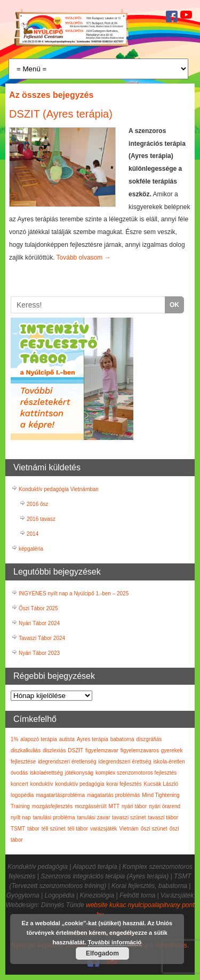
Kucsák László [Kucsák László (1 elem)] (161, 784)
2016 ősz (38, 504)
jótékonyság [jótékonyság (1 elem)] (79, 773)
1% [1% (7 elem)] (14, 739)
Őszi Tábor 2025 (38, 608)
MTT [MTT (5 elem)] (114, 806)
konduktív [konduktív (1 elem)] (42, 784)
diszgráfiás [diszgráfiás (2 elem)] (149, 739)
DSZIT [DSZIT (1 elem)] (75, 750)
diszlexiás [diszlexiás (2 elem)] (54, 750)
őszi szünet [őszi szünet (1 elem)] (154, 829)
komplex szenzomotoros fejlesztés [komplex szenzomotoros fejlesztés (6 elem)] (136, 773)
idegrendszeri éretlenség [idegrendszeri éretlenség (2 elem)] (67, 762)
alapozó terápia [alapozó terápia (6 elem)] (38, 739)
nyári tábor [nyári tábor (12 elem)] (134, 806)
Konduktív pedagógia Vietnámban (59, 489)
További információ (115, 942)
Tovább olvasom (84, 258)
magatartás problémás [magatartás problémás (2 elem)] (114, 795)
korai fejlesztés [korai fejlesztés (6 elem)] (124, 784)
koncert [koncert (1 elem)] (19, 784)
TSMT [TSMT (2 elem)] (18, 829)
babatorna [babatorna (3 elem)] (122, 739)
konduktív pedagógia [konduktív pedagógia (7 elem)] (79, 784)
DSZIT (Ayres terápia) (61, 114)
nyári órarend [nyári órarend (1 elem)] (165, 806)
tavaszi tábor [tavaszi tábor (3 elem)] (163, 817)
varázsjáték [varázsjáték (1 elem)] (104, 829)
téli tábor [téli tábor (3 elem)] (78, 829)
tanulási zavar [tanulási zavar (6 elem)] (94, 817)
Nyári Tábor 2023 (39, 653)
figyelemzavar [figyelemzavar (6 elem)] (102, 750)
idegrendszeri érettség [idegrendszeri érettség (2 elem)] (125, 762)
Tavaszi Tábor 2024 (42, 638)
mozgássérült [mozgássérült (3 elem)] (90, 806)
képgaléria (31, 549)
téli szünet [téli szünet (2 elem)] (54, 829)
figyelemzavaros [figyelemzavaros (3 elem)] (140, 750)
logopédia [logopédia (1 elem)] (22, 795)
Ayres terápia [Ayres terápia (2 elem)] (93, 739)
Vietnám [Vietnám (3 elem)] (129, 829)
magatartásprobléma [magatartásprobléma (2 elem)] (60, 795)
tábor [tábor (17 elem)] (33, 829)
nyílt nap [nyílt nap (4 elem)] (21, 817)
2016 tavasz (41, 519)
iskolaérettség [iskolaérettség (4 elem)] (46, 773)
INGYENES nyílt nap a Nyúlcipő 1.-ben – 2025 (74, 593)
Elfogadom (102, 953)
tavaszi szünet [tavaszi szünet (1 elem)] (129, 817)
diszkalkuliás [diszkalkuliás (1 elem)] (26, 750)
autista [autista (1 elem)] (67, 739)
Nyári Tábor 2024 (39, 623)
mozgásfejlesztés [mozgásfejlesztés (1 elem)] (53, 806)
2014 (33, 534)
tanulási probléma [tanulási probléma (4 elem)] (54, 817)
